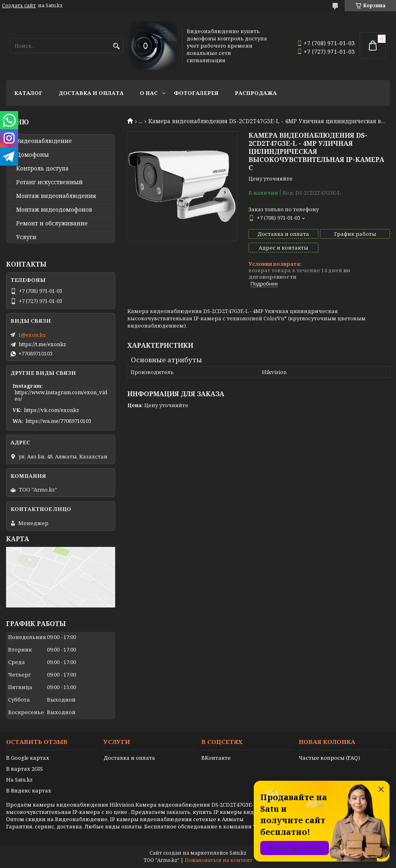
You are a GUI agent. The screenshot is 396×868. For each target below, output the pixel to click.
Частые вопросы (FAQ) (329, 758)
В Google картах (28, 758)
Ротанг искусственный (49, 182)
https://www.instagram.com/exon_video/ (61, 395)
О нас (149, 93)
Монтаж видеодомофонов (54, 210)
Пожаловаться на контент (219, 860)
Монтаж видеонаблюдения (56, 196)
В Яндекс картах (29, 790)
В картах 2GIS (24, 769)
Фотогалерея (196, 93)
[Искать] (116, 46)
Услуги (26, 237)
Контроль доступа (42, 168)
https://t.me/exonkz (42, 344)
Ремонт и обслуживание (52, 223)
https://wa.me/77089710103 (58, 421)
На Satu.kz (19, 780)
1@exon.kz (32, 335)
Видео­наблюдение (44, 141)
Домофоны (33, 155)
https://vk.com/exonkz (52, 410)
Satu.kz (238, 853)
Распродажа (256, 93)
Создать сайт (19, 6)
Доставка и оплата (91, 93)
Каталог (28, 93)
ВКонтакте (216, 758)
